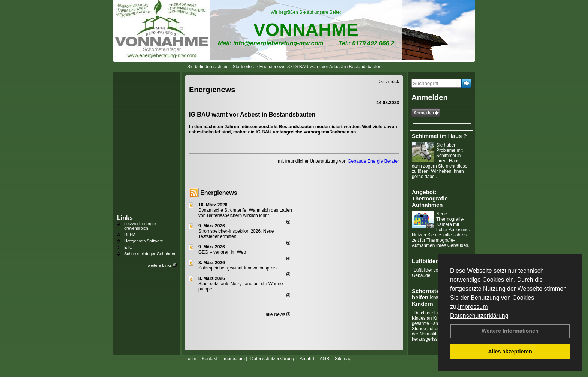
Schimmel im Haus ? (439, 136)
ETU (128, 247)
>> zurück (389, 82)
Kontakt (209, 359)
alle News (278, 314)
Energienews (219, 193)
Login (191, 359)
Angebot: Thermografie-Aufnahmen (431, 198)
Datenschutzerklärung (479, 316)
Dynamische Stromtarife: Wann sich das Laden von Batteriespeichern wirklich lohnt (245, 213)
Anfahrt (307, 359)
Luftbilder (425, 261)
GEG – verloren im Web (222, 252)
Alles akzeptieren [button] (510, 352)
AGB (325, 359)
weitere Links (162, 265)
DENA (130, 235)
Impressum (473, 307)
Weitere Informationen (510, 331)
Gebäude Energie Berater (373, 161)
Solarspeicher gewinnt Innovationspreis (238, 268)
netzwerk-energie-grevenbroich (141, 226)
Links (125, 218)
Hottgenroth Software (144, 241)
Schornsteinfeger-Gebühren (150, 254)
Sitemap (343, 359)
